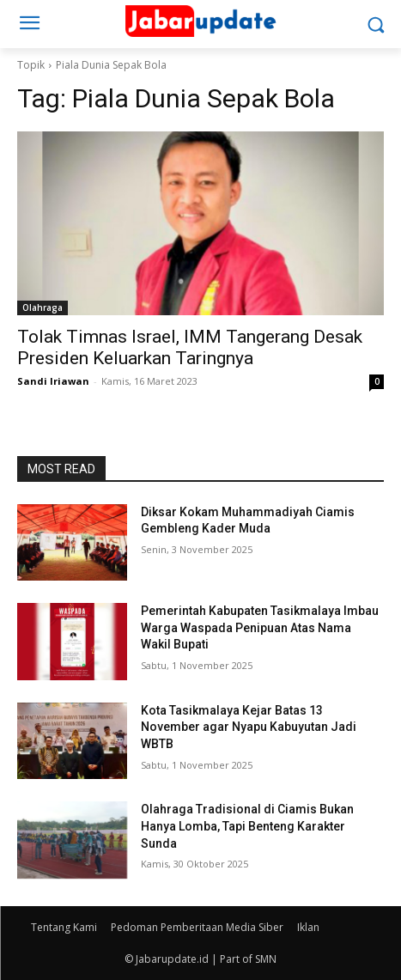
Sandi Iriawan (53, 381)
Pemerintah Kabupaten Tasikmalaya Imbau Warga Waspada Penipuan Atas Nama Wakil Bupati (260, 627)
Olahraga (43, 307)
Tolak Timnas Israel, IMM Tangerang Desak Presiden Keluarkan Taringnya (190, 347)
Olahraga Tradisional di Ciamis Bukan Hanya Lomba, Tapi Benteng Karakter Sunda (247, 826)
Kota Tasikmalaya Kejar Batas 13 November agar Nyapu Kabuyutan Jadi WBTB (249, 727)
